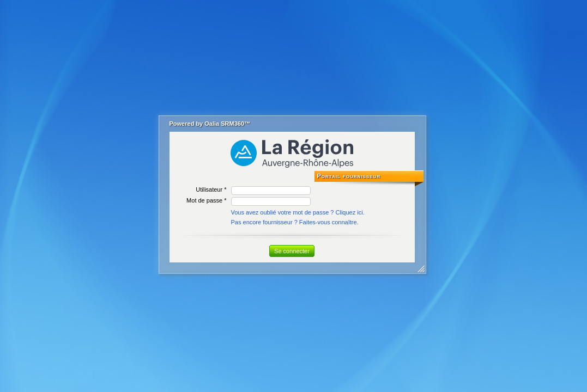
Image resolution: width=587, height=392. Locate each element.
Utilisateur (209, 189)
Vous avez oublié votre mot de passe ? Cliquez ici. (298, 212)
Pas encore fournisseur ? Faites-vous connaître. (295, 222)
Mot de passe (204, 200)
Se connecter (292, 251)
